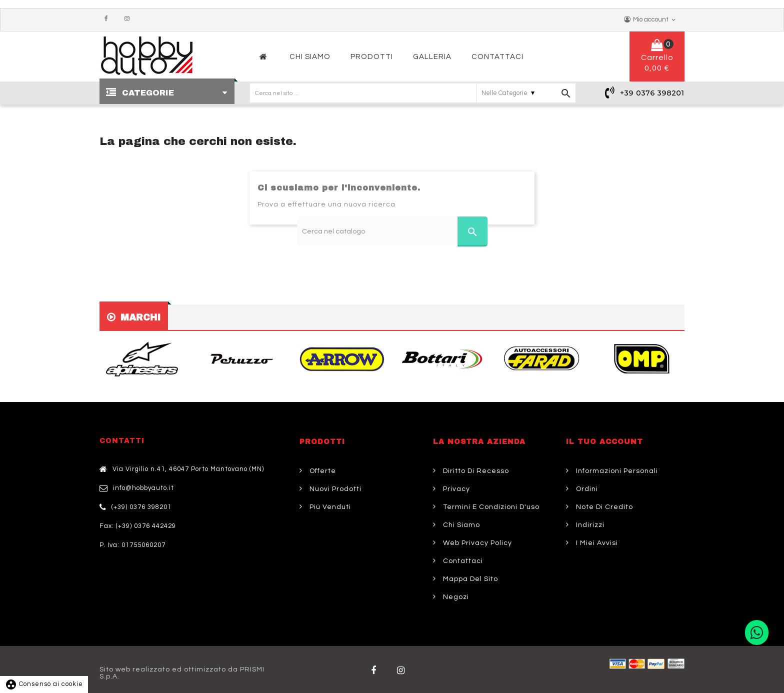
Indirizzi (589, 525)
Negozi (455, 597)
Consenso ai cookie (44, 684)
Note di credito (603, 507)
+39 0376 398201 (652, 93)
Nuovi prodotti (334, 489)
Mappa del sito (469, 579)
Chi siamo (460, 525)
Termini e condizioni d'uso (490, 507)
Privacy (455, 489)
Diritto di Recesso (475, 471)
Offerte (322, 471)
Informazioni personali (616, 471)
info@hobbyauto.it (143, 488)
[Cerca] (392, 231)
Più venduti (329, 507)
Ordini (586, 489)
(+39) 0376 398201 (141, 507)
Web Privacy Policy (476, 543)
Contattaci (462, 561)
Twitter (403, 670)
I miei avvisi (596, 543)
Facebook (108, 19)
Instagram (129, 19)
